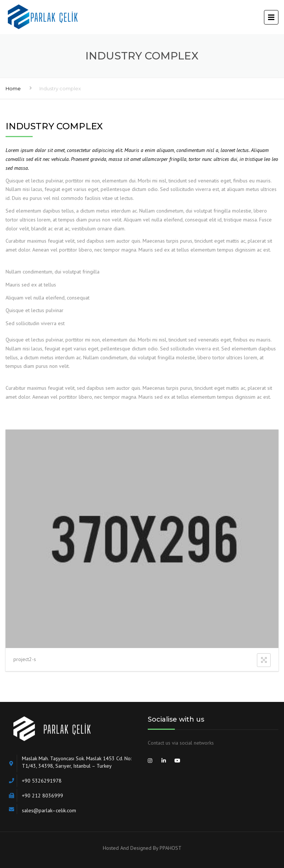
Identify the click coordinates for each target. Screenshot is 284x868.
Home (13, 88)
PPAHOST (171, 848)
